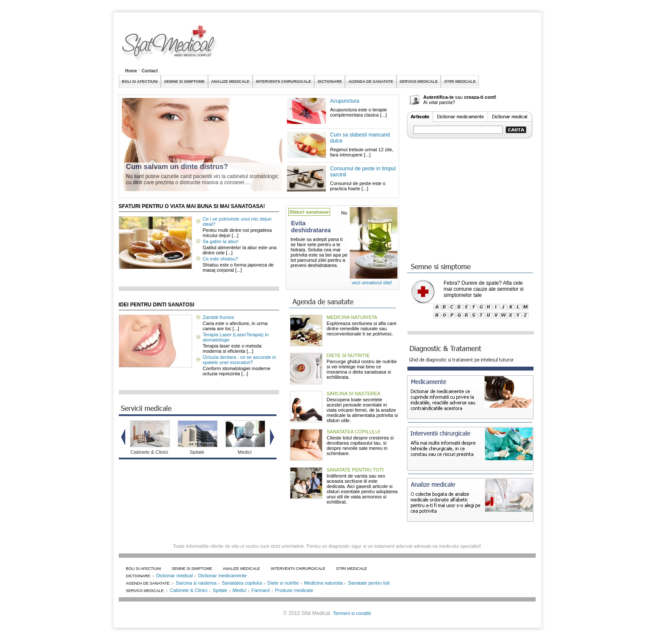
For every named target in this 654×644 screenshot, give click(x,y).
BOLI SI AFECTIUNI (140, 81)
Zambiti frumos (219, 317)
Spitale (197, 452)
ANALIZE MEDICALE (230, 81)
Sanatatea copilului (242, 583)
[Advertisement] (378, 45)
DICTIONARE (330, 81)
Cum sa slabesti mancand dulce (360, 138)
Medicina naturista (324, 583)
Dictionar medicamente (223, 576)
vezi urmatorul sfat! (372, 283)
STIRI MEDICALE (460, 81)
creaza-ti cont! (480, 97)
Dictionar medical (175, 576)
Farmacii (260, 590)
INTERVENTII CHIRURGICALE (284, 81)
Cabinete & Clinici (149, 452)
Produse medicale (294, 590)
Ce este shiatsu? (221, 259)
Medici (245, 452)
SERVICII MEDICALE (419, 81)
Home (131, 71)
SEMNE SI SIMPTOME (184, 81)
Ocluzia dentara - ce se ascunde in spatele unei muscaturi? (239, 360)
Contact (150, 71)
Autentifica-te (439, 97)
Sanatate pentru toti (369, 583)
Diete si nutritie (283, 583)
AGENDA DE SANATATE (371, 81)
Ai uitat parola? (439, 102)
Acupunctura (345, 101)
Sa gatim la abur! (221, 241)
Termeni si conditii (352, 613)
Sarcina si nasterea (196, 583)
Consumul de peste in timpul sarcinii (363, 172)
